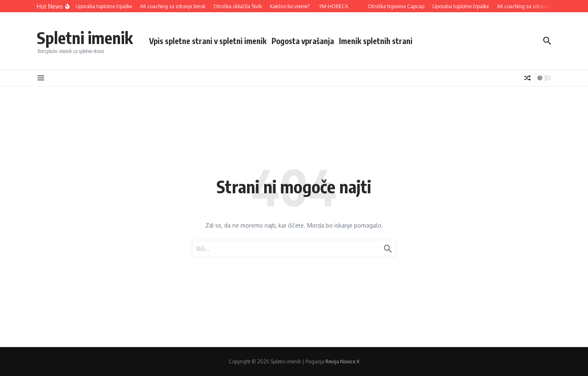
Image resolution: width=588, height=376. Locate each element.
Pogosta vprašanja (303, 41)
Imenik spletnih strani (376, 41)
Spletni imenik (85, 38)
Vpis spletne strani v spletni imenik (208, 41)
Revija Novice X (342, 362)
